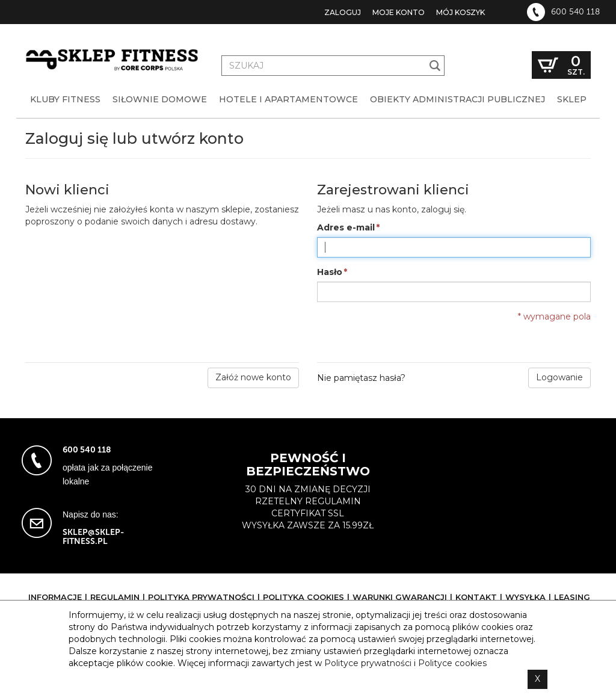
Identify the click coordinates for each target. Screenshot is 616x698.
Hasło (330, 273)
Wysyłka (525, 597)
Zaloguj (343, 12)
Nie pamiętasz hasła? (361, 378)
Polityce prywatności (368, 663)
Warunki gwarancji (400, 597)
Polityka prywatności (201, 597)
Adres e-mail (346, 228)
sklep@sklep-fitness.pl (93, 537)
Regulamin (115, 597)
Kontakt (476, 597)
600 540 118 (575, 12)
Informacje (55, 597)
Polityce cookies (452, 663)
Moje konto (399, 12)
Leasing (572, 597)
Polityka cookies (303, 597)
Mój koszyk (460, 12)
